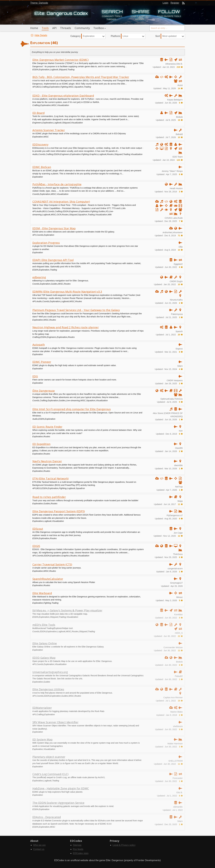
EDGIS (36, 546)
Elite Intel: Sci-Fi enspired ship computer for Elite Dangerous (72, 409)
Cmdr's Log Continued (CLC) (50, 774)
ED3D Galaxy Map (44, 658)
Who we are (39, 845)
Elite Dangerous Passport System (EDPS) (59, 511)
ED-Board (38, 113)
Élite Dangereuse (44, 391)
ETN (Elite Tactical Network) (50, 478)
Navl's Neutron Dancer (47, 461)
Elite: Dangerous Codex (61, 13)
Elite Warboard (42, 593)
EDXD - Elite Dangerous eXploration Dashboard (63, 96)
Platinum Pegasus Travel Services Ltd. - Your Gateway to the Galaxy (76, 310)
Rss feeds (78, 849)
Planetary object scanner (49, 757)
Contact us (39, 849)
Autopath (39, 344)
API (54, 28)
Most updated (169, 36)
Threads (66, 28)
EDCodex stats (81, 853)
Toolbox (99, 28)
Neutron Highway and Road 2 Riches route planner (66, 327)
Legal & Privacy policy (124, 845)
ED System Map (43, 739)
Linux (125, 36)
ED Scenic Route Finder (47, 427)
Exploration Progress (46, 243)
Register (175, 3)
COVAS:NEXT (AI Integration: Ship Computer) (61, 201)
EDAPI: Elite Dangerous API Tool (53, 260)
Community (82, 28)
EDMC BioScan (42, 167)
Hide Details (39, 35)
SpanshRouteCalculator (48, 579)
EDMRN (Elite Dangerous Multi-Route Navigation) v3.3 (67, 292)
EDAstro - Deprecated (47, 817)
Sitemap (77, 845)
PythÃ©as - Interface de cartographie (57, 184)
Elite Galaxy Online (45, 643)
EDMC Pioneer (42, 362)
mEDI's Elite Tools (44, 625)
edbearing (39, 277)
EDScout (38, 529)
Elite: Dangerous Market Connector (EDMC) (60, 60)
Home (34, 28)
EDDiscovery (40, 144)
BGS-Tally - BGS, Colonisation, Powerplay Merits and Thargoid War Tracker (81, 77)
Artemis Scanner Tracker (49, 130)
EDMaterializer (42, 708)
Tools (45, 28)
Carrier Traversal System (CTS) (52, 564)
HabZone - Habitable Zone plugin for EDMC (61, 788)
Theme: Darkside (39, 3)
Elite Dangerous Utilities (48, 689)
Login (165, 3)
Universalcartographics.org (50, 672)
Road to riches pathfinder (49, 497)
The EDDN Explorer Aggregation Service (58, 803)
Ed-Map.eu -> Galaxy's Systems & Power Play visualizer (67, 610)
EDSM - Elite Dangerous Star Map (54, 228)
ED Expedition (41, 444)
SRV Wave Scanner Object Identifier (55, 722)
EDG (35, 376)
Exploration (89, 36)
